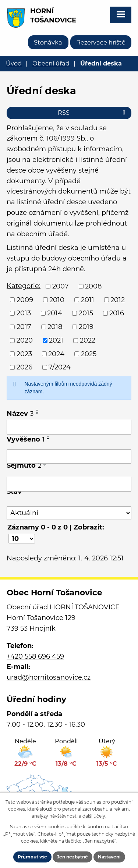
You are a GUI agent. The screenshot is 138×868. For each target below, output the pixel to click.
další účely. (94, 816)
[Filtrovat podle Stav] (69, 513)
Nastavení (109, 857)
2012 (118, 300)
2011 (88, 300)
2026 (24, 367)
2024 (56, 354)
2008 (93, 286)
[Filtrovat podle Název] (69, 427)
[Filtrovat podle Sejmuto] (69, 484)
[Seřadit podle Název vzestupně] (38, 410)
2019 (86, 327)
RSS (93, 113)
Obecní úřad (51, 63)
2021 (56, 340)
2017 (24, 327)
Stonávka (48, 42)
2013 (24, 313)
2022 (88, 340)
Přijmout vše (32, 857)
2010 (57, 300)
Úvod (14, 63)
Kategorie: (24, 286)
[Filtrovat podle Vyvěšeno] (69, 457)
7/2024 (60, 367)
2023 (24, 354)
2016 (117, 313)
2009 (25, 300)
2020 (25, 340)
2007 (61, 286)
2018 (55, 327)
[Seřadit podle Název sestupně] (38, 413)
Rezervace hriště (101, 42)
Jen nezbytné (72, 857)
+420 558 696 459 (35, 656)
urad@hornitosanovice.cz (49, 677)
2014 (55, 313)
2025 (89, 354)
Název (20, 414)
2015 (86, 313)
